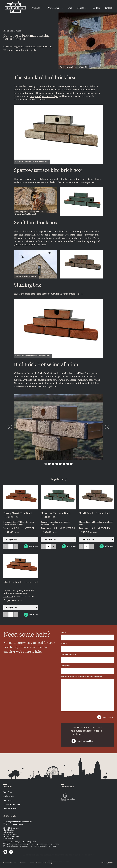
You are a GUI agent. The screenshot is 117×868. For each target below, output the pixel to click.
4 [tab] (57, 464)
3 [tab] (53, 464)
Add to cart (33, 546)
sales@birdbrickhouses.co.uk (19, 822)
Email (64, 644)
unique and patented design (44, 96)
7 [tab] (68, 464)
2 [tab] (49, 464)
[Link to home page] (15, 7)
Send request (108, 717)
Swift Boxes (9, 796)
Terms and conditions (11, 863)
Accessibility (40, 863)
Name (64, 632)
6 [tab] (64, 464)
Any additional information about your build (81, 677)
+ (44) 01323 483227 (15, 824)
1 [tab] (46, 464)
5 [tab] (60, 464)
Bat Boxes (8, 800)
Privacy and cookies (27, 863)
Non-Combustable (12, 804)
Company (65, 666)
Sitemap (49, 863)
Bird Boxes (8, 792)
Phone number (68, 655)
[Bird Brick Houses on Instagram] (11, 852)
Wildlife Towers (10, 809)
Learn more (8, 528)
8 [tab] (71, 464)
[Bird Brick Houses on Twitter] (6, 852)
